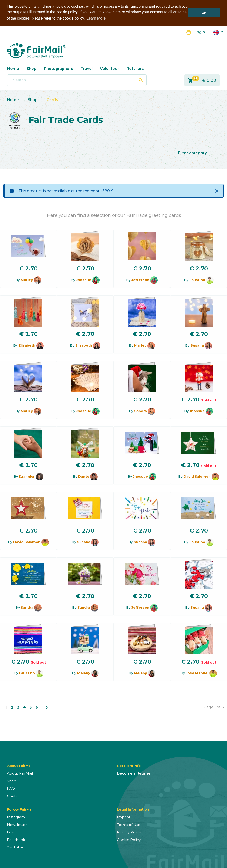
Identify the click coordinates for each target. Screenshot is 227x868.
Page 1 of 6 (214, 707)
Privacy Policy (129, 832)
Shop (32, 68)
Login (200, 32)
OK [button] (204, 13)
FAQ (11, 788)
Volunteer (110, 68)
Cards (52, 99)
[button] (218, 31)
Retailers (135, 68)
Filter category (197, 153)
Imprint (124, 817)
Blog (11, 832)
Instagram (16, 817)
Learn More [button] (96, 18)
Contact (14, 796)
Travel (87, 68)
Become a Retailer (134, 773)
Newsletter (17, 824)
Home (13, 68)
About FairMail (20, 773)
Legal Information (133, 809)
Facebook (16, 839)
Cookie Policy (129, 839)
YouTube (15, 847)
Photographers (58, 68)
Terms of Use (129, 824)
